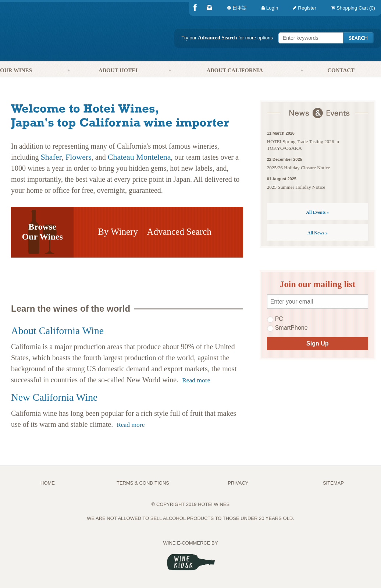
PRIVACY (238, 483)
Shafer (51, 157)
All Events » (317, 212)
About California (235, 70)
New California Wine (54, 397)
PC (275, 319)
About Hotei (118, 70)
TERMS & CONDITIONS (143, 483)
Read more (196, 380)
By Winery (118, 232)
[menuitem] (352, 8)
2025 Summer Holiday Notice (296, 187)
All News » (318, 233)
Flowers (79, 157)
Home (48, 483)
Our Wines (16, 70)
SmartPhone (287, 328)
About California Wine (57, 331)
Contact (341, 70)
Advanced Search (218, 38)
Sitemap (333, 483)
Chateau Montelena (139, 157)
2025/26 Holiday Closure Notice (299, 168)
